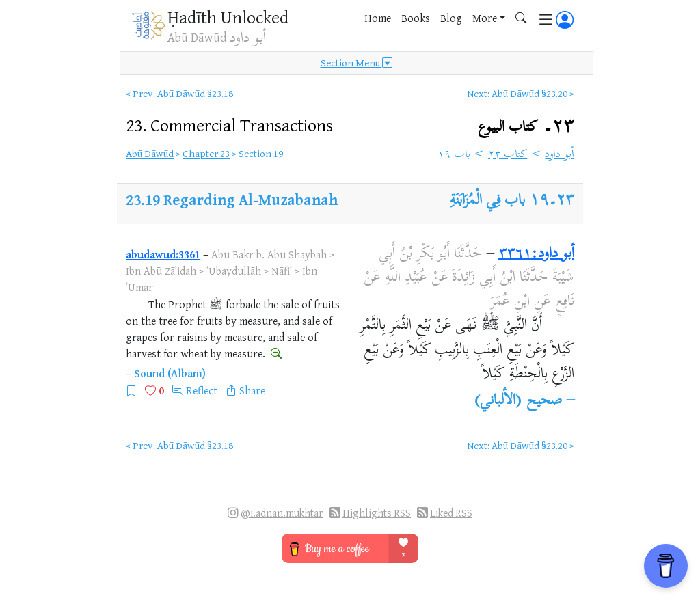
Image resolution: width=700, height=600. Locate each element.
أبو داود (560, 155)
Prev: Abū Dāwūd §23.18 (183, 93)
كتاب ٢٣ (508, 155)
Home (378, 18)
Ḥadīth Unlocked (228, 17)
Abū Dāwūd (150, 153)
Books (416, 18)
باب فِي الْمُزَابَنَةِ (487, 201)
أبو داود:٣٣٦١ (536, 254)
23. (229, 125)
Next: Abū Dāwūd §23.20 (517, 93)
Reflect (202, 390)
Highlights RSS (377, 513)
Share (252, 390)
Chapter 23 (206, 153)
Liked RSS (451, 513)
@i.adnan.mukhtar (282, 513)
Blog (451, 18)
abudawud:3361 (163, 254)
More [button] (485, 18)
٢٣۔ (526, 127)
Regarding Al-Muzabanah (251, 199)
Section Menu (356, 63)
